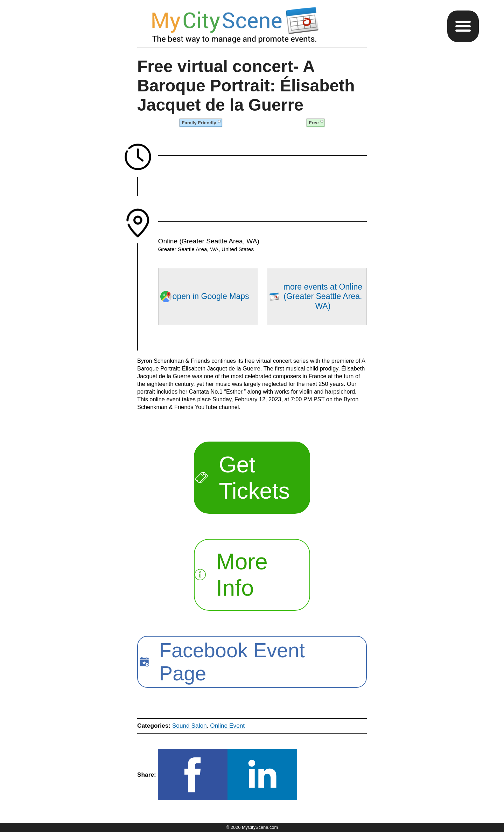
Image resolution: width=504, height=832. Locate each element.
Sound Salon (190, 726)
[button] (463, 26)
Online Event (227, 726)
